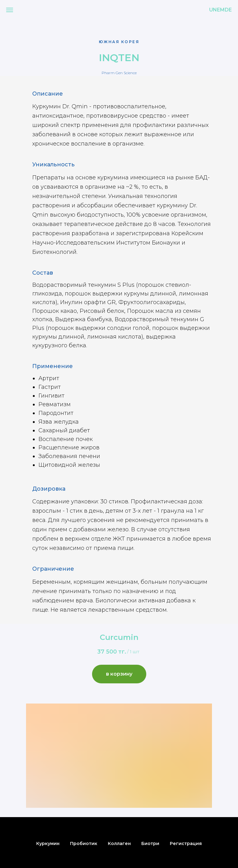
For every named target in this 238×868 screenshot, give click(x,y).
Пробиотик (84, 843)
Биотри (150, 843)
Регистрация (186, 843)
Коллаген (119, 843)
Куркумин (48, 843)
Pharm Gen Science (119, 73)
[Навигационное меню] (10, 10)
